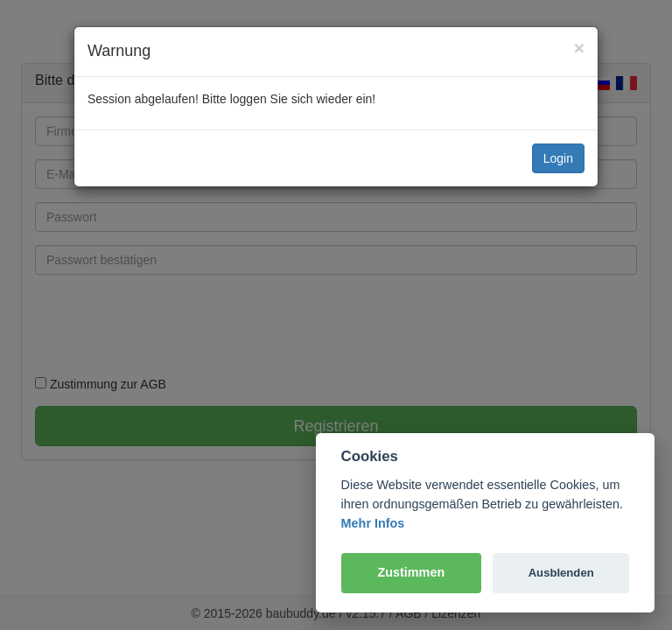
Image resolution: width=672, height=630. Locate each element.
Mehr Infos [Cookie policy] (373, 523)
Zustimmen (411, 572)
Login (558, 158)
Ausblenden (561, 573)
